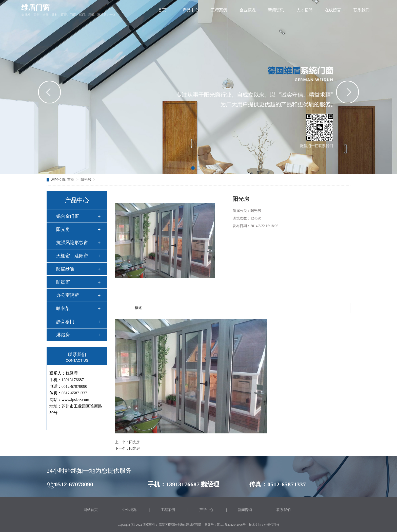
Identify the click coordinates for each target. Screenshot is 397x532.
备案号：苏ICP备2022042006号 (225, 525)
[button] (193, 168)
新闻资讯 (276, 10)
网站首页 (91, 510)
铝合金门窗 (68, 216)
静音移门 (65, 322)
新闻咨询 (245, 510)
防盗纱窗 (65, 269)
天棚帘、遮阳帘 (72, 256)
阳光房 (86, 180)
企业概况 (248, 10)
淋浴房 (63, 335)
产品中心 (191, 10)
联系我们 (362, 10)
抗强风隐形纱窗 (72, 243)
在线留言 (333, 10)
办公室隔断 (68, 295)
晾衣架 (63, 308)
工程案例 (219, 10)
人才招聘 (305, 10)
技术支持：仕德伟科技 (264, 525)
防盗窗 (63, 282)
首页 (162, 10)
